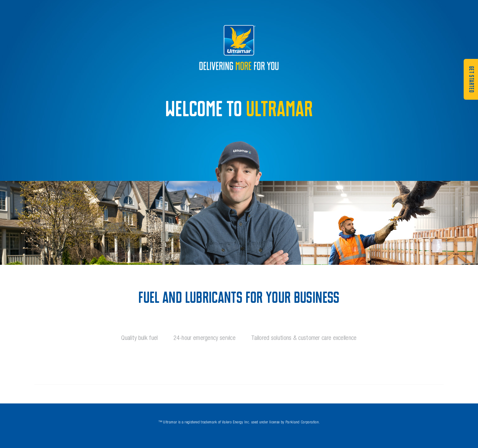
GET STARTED (471, 79)
